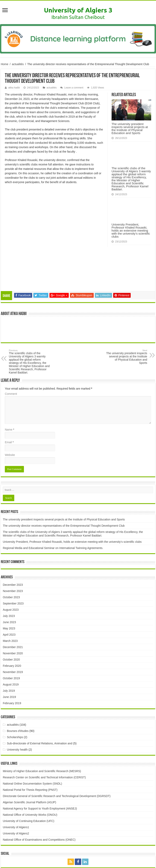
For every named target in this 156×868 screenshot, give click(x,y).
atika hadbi (14, 88)
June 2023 (9, 582)
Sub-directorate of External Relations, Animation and (40, 703)
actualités (18, 64)
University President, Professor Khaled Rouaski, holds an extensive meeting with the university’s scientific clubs (131, 230)
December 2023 (13, 545)
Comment (11, 354)
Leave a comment (74, 88)
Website (10, 415)
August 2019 (11, 644)
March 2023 (10, 601)
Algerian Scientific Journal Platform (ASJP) (29, 762)
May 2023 (9, 588)
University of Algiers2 (16, 793)
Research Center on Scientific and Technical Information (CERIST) (44, 737)
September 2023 (13, 563)
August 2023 (11, 570)
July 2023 (9, 576)
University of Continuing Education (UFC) (29, 781)
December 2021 (13, 607)
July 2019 (9, 651)
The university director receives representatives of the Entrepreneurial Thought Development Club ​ (64, 486)
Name (10, 390)
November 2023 (13, 551)
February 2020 (12, 626)
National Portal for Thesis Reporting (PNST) (30, 750)
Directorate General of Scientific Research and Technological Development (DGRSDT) (57, 756)
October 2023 (11, 557)
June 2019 (9, 657)
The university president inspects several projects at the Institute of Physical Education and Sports (130, 128)
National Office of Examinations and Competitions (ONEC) (39, 800)
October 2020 (11, 620)
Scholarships (15, 697)
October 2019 (11, 638)
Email (9, 402)
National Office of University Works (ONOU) (30, 775)
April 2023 (9, 595)
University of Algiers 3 (78, 10)
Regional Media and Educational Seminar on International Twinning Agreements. (53, 508)
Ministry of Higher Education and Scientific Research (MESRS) (42, 731)
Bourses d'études (18, 691)
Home (5, 64)
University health (17, 710)
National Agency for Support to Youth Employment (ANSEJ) (40, 768)
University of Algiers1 (16, 787)
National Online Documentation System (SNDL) (32, 744)
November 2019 (13, 632)
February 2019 (12, 663)
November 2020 (13, 613)
